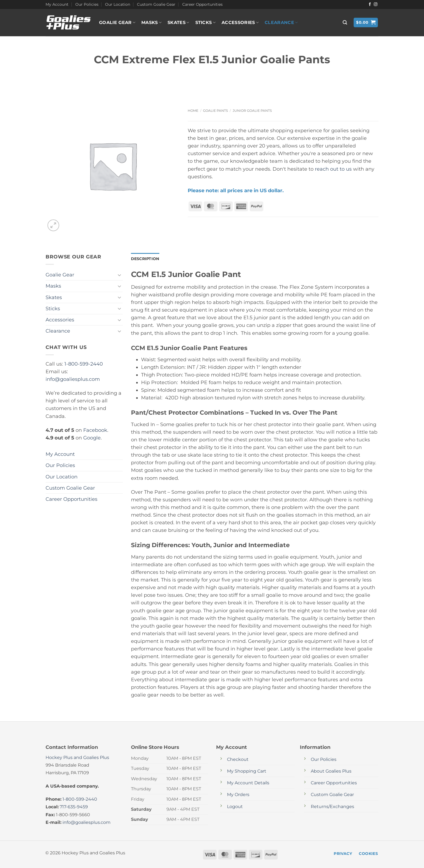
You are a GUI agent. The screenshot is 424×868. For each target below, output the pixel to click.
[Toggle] (120, 275)
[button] (345, 22)
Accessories (240, 23)
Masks (151, 23)
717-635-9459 (74, 807)
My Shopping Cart (247, 771)
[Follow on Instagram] (376, 4)
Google (92, 438)
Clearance (281, 23)
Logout (235, 807)
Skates (178, 23)
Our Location (118, 4)
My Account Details (248, 783)
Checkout (238, 759)
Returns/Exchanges (332, 807)
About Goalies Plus (331, 771)
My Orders (238, 795)
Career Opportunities (202, 4)
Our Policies (87, 4)
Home (193, 111)
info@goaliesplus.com (73, 379)
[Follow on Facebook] (370, 4)
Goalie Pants (215, 111)
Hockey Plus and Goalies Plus (77, 757)
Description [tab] (145, 259)
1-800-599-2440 (84, 364)
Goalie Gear (117, 23)
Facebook (95, 430)
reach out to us (333, 169)
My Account (57, 4)
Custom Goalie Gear (156, 4)
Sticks (205, 23)
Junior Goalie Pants (252, 111)
